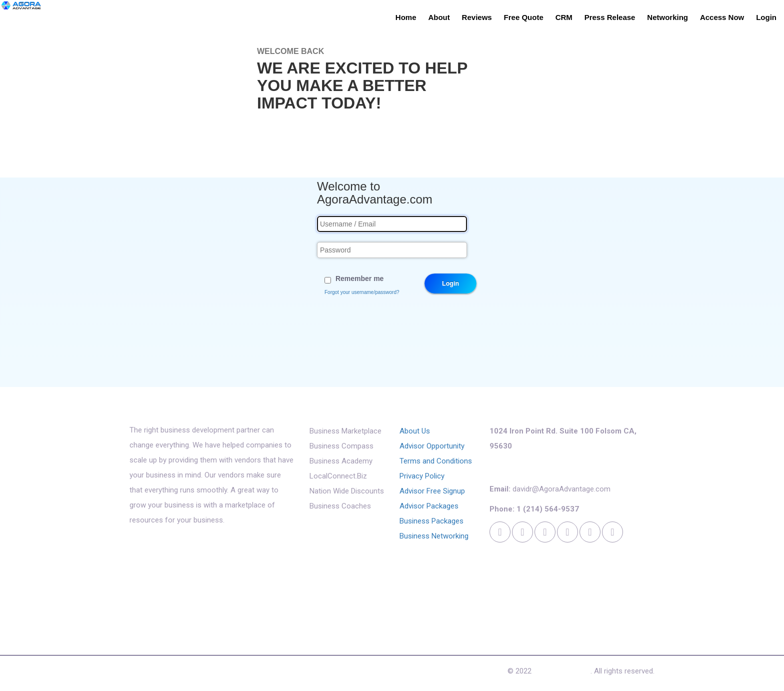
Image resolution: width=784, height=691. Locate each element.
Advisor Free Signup (432, 491)
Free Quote (524, 17)
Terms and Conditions (436, 461)
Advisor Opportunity (432, 446)
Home (406, 17)
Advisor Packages (429, 506)
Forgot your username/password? (362, 292)
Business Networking (434, 536)
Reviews (477, 17)
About (439, 17)
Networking (667, 17)
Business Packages (431, 521)
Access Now (722, 17)
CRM (564, 17)
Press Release (610, 17)
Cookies (352, 673)
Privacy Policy (422, 476)
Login (766, 17)
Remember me (360, 278)
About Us (415, 431)
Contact (314, 673)
